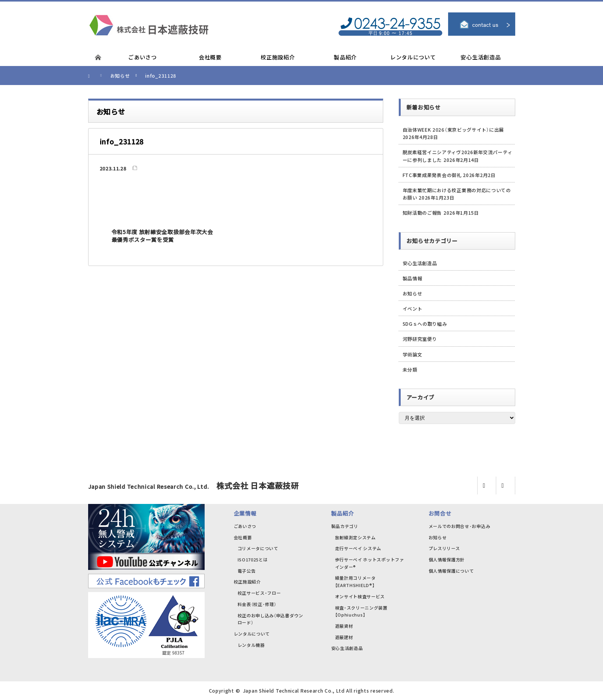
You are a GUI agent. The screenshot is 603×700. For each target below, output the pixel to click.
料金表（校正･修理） (257, 604)
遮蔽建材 (344, 637)
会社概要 (243, 537)
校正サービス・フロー (259, 593)
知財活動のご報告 (422, 213)
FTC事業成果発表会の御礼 (432, 175)
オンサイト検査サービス (360, 596)
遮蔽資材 (344, 626)
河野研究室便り (420, 339)
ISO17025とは (253, 559)
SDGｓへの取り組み (425, 324)
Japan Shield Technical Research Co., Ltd (294, 690)
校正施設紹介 (247, 582)
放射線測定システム (355, 537)
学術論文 (413, 354)
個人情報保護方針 (447, 559)
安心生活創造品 (420, 263)
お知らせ (413, 293)
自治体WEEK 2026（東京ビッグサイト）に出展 (454, 129)
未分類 (410, 369)
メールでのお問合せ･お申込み (460, 526)
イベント (413, 308)
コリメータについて (258, 548)
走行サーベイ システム (358, 548)
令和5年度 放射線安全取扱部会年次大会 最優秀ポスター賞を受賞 (162, 236)
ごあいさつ (245, 526)
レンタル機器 (251, 645)
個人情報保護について (451, 571)
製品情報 (413, 278)
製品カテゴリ (345, 526)
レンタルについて (252, 634)
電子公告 (247, 571)
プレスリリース (444, 548)
